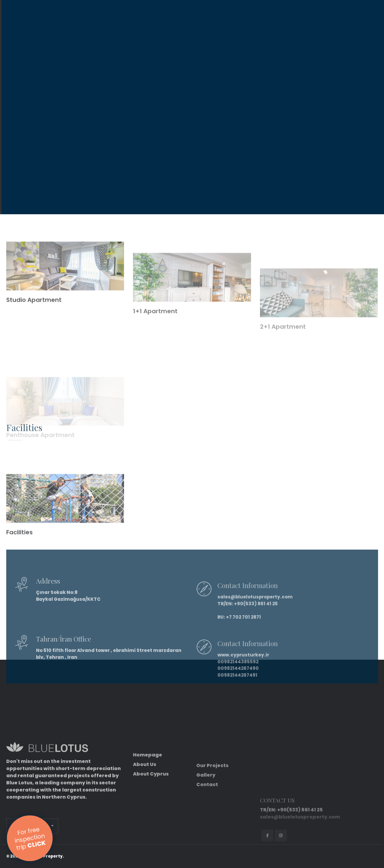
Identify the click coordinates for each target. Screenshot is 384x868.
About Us (145, 800)
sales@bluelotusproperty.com (255, 615)
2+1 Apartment (283, 351)
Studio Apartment (34, 318)
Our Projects (212, 803)
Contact (207, 822)
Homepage (148, 791)
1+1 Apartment (155, 336)
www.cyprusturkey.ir (243, 673)
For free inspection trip (30, 838)
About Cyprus (151, 810)
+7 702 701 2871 (243, 635)
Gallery (206, 813)
